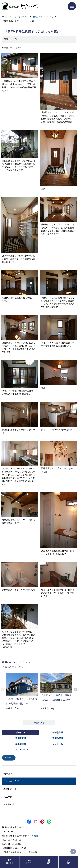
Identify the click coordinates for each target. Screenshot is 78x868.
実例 (49, 863)
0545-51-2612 (14, 840)
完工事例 (8, 796)
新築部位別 (21, 744)
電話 (68, 863)
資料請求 (10, 863)
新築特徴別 (21, 738)
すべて (10, 758)
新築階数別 (58, 732)
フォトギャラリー (12, 781)
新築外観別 (58, 738)
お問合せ (29, 863)
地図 (36, 835)
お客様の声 (9, 804)
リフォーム (58, 744)
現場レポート (10, 789)
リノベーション (21, 749)
